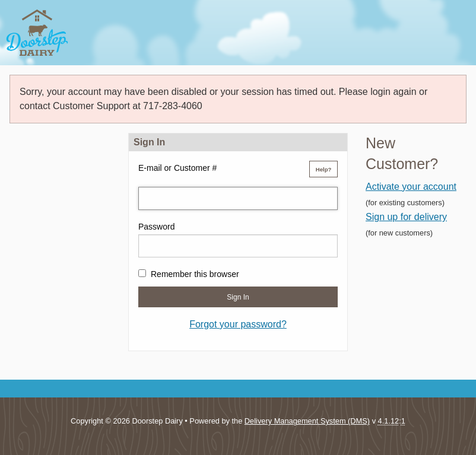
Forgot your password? (238, 324)
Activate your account (411, 187)
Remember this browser (195, 274)
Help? (324, 169)
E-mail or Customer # (177, 168)
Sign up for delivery (406, 217)
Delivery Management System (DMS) (307, 421)
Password (156, 227)
